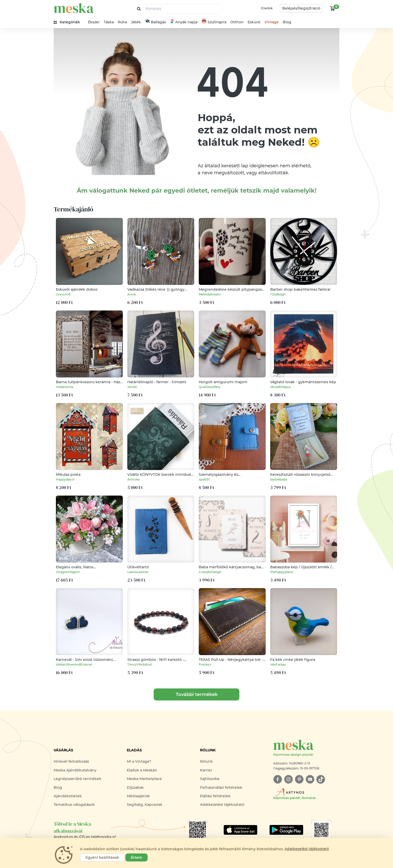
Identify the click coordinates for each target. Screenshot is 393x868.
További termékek (197, 694)
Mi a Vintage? (139, 761)
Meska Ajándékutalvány (75, 770)
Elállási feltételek (215, 796)
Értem (136, 857)
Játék (136, 22)
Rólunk (206, 761)
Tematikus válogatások (74, 805)
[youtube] (310, 779)
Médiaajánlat (138, 796)
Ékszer (94, 22)
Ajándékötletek (68, 796)
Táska (109, 22)
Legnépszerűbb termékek (77, 779)
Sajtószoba (210, 779)
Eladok (267, 8)
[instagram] (288, 779)
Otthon (237, 22)
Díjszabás (135, 787)
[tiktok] (321, 779)
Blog (287, 22)
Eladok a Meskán (142, 770)
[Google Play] (240, 830)
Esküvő (254, 22)
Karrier (206, 770)
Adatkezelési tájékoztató (222, 805)
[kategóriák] (69, 22)
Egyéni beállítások (102, 857)
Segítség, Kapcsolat (144, 805)
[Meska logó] (306, 748)
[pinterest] (299, 779)
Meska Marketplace (144, 779)
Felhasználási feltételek (221, 787)
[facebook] (278, 779)
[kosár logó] (333, 8)
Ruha (122, 22)
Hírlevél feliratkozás (71, 761)
